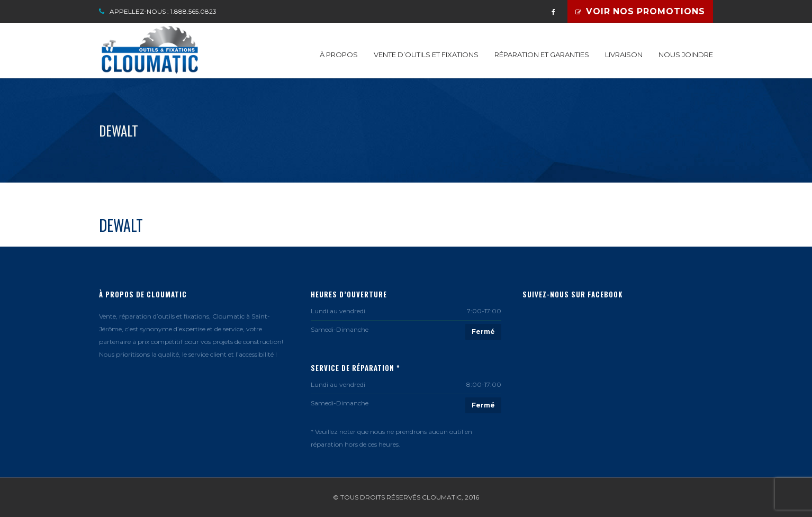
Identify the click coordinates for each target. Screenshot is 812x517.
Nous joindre (686, 55)
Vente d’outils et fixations (426, 55)
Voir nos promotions (640, 11)
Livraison (624, 55)
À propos (339, 55)
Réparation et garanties (542, 55)
